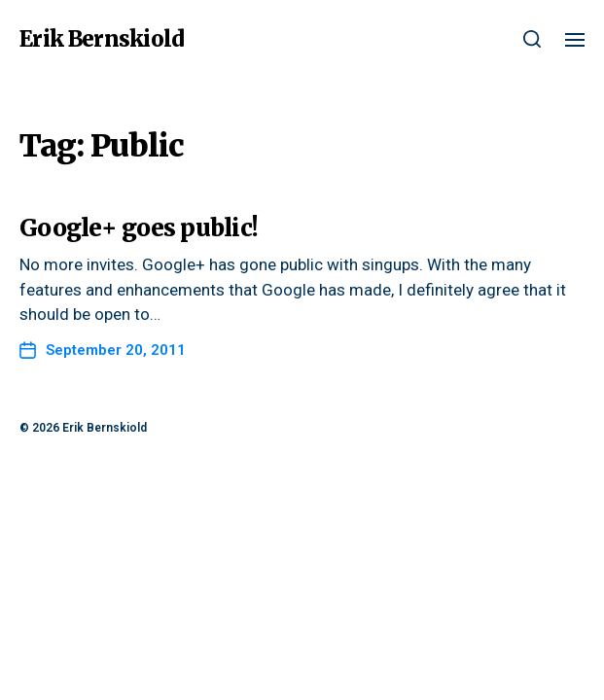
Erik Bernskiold (102, 39)
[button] (533, 39)
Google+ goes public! (139, 228)
